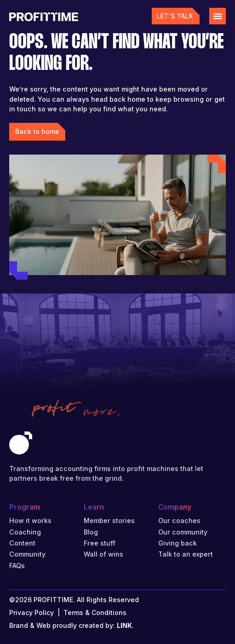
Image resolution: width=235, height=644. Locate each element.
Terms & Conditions (95, 612)
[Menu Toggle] (218, 16)
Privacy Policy (32, 612)
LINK (124, 625)
